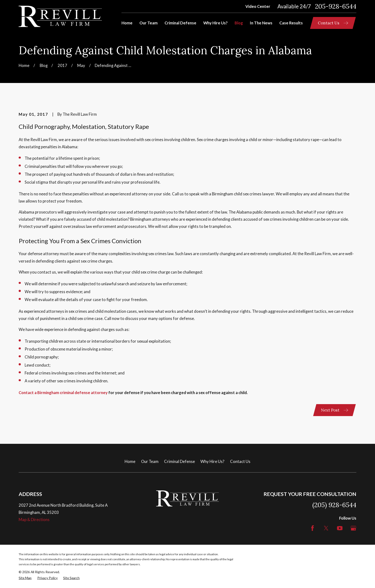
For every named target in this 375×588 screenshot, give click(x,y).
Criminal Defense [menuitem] (180, 23)
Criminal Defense (179, 462)
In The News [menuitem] (261, 23)
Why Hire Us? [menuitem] (215, 23)
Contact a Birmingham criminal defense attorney (63, 393)
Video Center (258, 6)
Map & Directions (34, 520)
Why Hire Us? (212, 462)
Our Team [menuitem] (149, 23)
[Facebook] (312, 528)
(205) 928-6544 (334, 505)
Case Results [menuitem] (291, 23)
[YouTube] (340, 528)
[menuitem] (25, 578)
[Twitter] (326, 528)
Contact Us (240, 462)
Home (130, 462)
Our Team (150, 462)
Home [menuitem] (127, 23)
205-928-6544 (336, 6)
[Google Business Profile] (353, 528)
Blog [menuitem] (239, 23)
